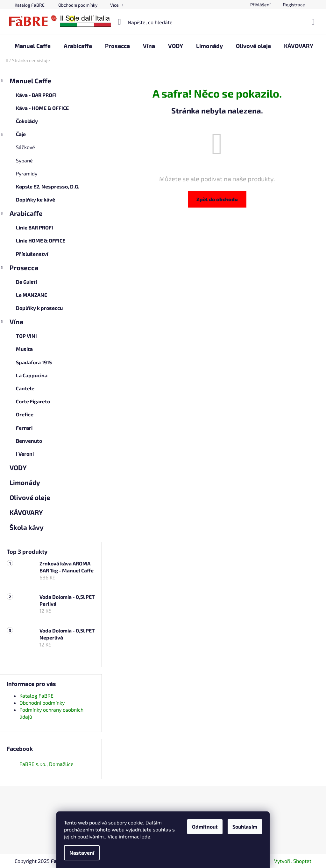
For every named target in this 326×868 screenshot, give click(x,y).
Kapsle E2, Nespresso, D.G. (48, 186)
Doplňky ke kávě (35, 199)
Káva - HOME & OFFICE (42, 108)
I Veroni (25, 454)
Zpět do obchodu (217, 199)
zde (146, 836)
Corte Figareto (33, 401)
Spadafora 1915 (34, 362)
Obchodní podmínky (78, 5)
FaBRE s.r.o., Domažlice (46, 764)
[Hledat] (163, 22)
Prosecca (19, 269)
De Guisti (26, 282)
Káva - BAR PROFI (36, 95)
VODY (19, 467)
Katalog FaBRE (30, 5)
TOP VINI (26, 336)
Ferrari (24, 428)
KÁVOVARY (27, 512)
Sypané (24, 160)
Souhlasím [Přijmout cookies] (245, 827)
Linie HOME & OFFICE (41, 240)
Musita (24, 349)
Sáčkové (25, 147)
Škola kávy (27, 527)
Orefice (25, 414)
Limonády (25, 482)
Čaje (13, 136)
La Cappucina (32, 375)
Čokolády (27, 121)
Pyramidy (27, 173)
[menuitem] (33, 46)
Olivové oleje (31, 497)
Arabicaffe (21, 214)
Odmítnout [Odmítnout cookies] (205, 827)
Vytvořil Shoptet (293, 861)
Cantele (25, 388)
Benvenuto (29, 441)
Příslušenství (32, 254)
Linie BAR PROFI (35, 227)
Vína (12, 323)
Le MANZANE (32, 295)
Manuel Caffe (26, 82)
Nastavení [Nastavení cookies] (82, 853)
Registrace (294, 5)
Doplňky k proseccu (39, 308)
